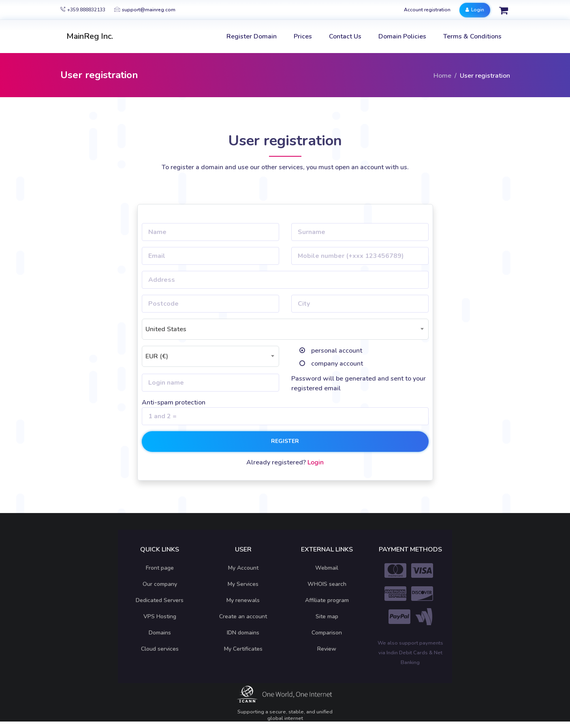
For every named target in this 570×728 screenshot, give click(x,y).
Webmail (327, 568)
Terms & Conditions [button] (472, 36)
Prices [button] (303, 36)
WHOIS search (327, 584)
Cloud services (160, 649)
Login (475, 10)
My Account (243, 568)
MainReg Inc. (90, 36)
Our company (160, 584)
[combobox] (285, 329)
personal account (337, 351)
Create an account (243, 616)
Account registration (427, 10)
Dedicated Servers (160, 600)
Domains (160, 633)
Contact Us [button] (345, 36)
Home (442, 76)
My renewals (243, 600)
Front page (160, 568)
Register (285, 441)
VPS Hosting (160, 616)
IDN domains (243, 633)
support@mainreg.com (145, 10)
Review (327, 649)
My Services (243, 584)
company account (337, 364)
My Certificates (243, 649)
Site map (327, 616)
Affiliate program (327, 600)
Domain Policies (402, 36)
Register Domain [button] (252, 36)
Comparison (327, 633)
